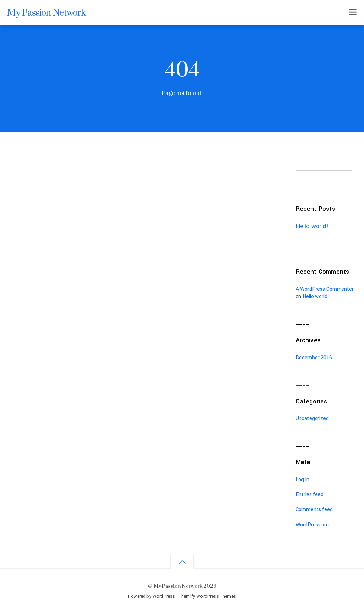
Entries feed (310, 495)
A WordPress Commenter (325, 289)
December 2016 (314, 358)
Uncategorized (312, 418)
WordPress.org (312, 525)
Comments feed (314, 509)
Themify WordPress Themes (207, 596)
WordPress (164, 596)
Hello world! (312, 226)
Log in (303, 480)
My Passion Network (178, 586)
